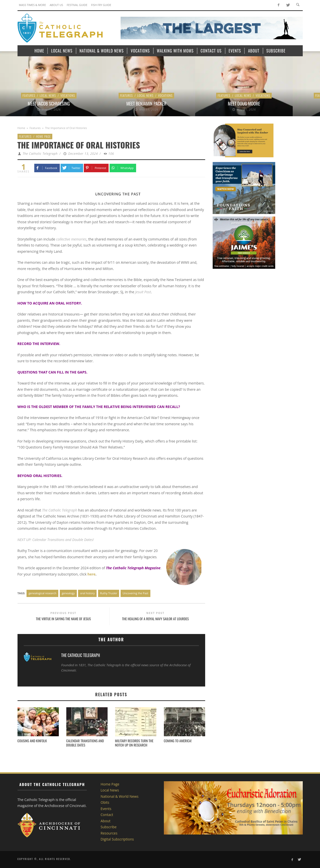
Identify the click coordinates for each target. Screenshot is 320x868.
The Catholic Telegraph (40, 154)
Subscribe (109, 827)
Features (29, 95)
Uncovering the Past (135, 593)
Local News (48, 95)
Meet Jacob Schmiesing (49, 103)
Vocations (68, 95)
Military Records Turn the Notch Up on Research (134, 743)
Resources (109, 833)
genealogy (68, 593)
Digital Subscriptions (117, 839)
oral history (87, 593)
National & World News (119, 796)
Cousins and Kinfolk (32, 741)
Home (21, 128)
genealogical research (42, 593)
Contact (107, 815)
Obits (105, 802)
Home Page (43, 136)
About (105, 821)
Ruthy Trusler (109, 593)
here (91, 574)
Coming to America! (178, 741)
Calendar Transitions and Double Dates (85, 743)
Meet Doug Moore (244, 103)
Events (106, 809)
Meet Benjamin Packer (146, 103)
